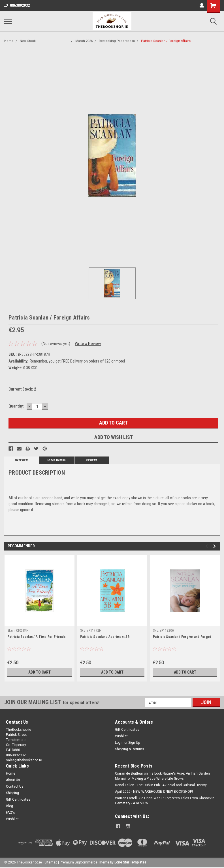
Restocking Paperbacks (117, 41)
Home (9, 41)
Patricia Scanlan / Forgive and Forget (182, 637)
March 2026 (84, 41)
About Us (13, 780)
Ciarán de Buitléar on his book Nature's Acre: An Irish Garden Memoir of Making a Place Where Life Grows (162, 776)
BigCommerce (86, 862)
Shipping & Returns (130, 749)
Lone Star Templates (130, 862)
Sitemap (51, 862)
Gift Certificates (127, 730)
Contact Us (15, 786)
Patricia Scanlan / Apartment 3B (105, 637)
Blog (9, 806)
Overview (21, 460)
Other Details (56, 460)
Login (119, 743)
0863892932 (17, 5)
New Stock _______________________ (44, 41)
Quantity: (16, 406)
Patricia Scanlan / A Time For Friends (36, 637)
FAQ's (10, 813)
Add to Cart (40, 672)
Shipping (12, 793)
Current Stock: (22, 389)
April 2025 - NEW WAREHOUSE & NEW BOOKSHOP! (154, 792)
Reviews (92, 460)
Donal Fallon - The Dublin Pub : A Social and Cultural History (161, 785)
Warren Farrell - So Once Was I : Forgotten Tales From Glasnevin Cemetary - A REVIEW (165, 801)
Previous (207, 546)
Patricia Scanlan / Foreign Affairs (166, 41)
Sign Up (134, 743)
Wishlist (121, 736)
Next (215, 546)
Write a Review (88, 344)
